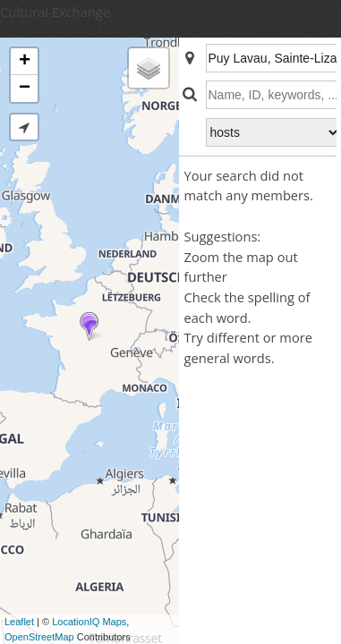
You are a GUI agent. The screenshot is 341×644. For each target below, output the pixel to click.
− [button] (25, 89)
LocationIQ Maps (89, 622)
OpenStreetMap (39, 637)
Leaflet (19, 622)
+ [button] (25, 62)
